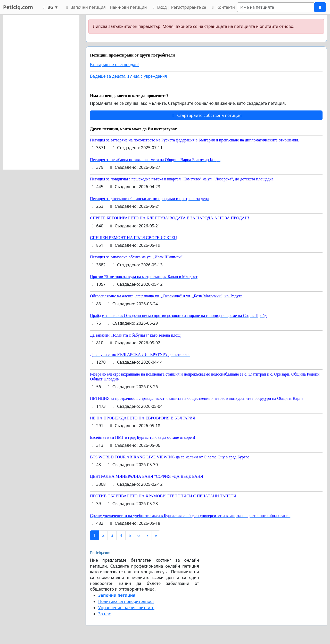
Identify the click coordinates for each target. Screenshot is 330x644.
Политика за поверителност (126, 601)
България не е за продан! (114, 65)
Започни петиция (85, 7)
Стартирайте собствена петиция (206, 115)
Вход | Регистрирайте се (178, 7)
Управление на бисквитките (126, 608)
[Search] (276, 7)
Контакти (222, 7)
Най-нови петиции (128, 7)
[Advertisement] (41, 92)
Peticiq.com (18, 7)
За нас (105, 614)
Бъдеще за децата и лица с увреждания (128, 76)
